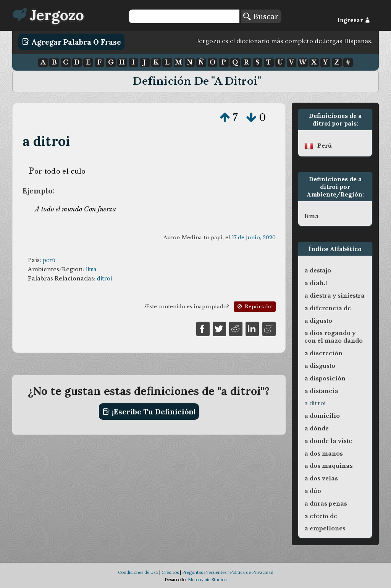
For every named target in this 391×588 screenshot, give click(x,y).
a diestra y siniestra (334, 296)
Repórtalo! (254, 307)
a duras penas (326, 504)
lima (91, 269)
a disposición (325, 379)
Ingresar (354, 20)
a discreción (323, 353)
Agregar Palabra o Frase (72, 42)
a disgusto (320, 366)
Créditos (170, 572)
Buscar (261, 16)
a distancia (321, 391)
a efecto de (321, 516)
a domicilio (322, 416)
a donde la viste (328, 441)
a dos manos (324, 454)
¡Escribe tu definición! (149, 412)
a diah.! (316, 283)
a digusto (318, 321)
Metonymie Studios (207, 580)
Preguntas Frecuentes (204, 572)
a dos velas (321, 478)
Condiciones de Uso (138, 572)
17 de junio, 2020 (254, 238)
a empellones (325, 528)
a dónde (317, 429)
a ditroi (46, 141)
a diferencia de (328, 308)
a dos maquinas (329, 466)
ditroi (104, 279)
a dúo (313, 491)
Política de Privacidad (252, 572)
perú (49, 260)
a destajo (318, 271)
